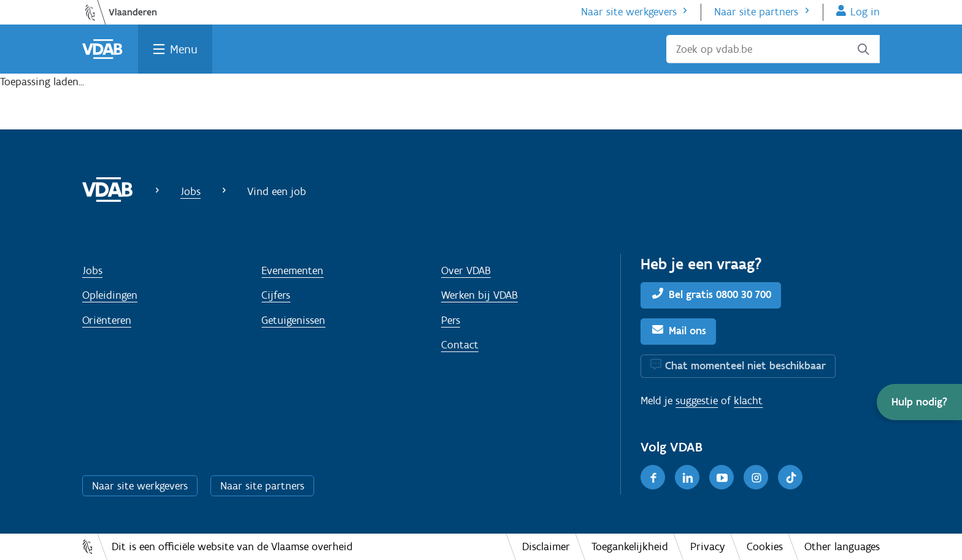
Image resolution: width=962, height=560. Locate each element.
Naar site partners (756, 12)
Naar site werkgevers (629, 12)
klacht (748, 401)
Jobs (190, 191)
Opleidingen (110, 295)
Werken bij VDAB (479, 295)
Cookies (765, 547)
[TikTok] (790, 477)
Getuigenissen (293, 320)
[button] (919, 402)
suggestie (697, 401)
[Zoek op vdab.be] (773, 49)
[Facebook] (653, 477)
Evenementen (292, 270)
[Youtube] (721, 477)
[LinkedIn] (687, 477)
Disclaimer (546, 547)
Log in (865, 12)
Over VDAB (466, 270)
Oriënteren (107, 320)
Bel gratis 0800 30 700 (720, 294)
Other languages (842, 547)
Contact (460, 345)
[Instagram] (756, 477)
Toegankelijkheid (630, 547)
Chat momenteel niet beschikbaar (745, 366)
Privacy (708, 547)
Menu (184, 49)
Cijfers (276, 295)
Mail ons (687, 331)
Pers (451, 320)
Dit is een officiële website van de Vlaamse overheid (232, 547)
